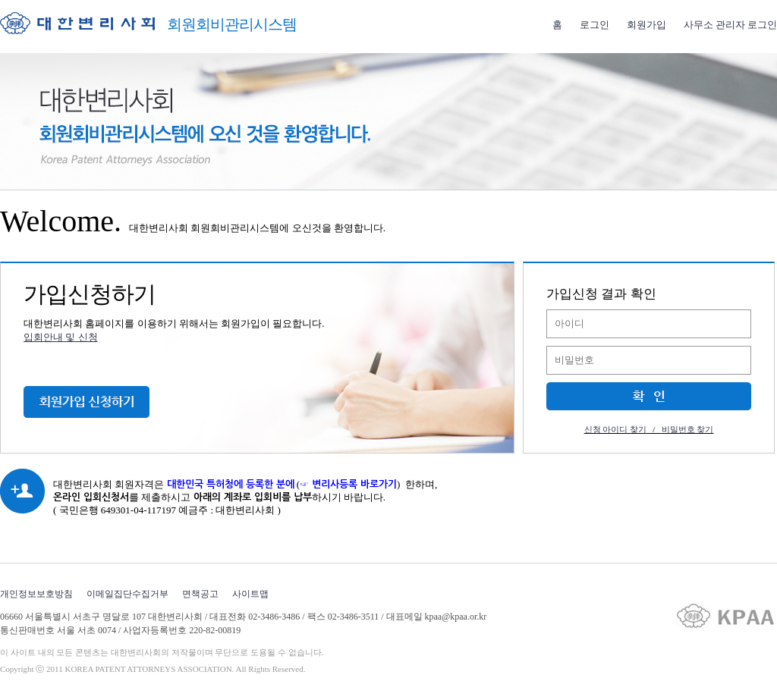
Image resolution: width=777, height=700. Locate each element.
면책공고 (200, 594)
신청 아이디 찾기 (616, 429)
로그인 (595, 25)
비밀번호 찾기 (688, 429)
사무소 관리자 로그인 (731, 25)
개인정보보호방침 (36, 594)
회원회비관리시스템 (232, 24)
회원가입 (646, 25)
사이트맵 (250, 594)
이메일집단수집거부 (127, 594)
